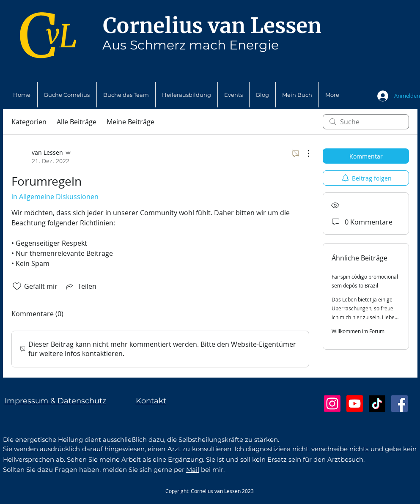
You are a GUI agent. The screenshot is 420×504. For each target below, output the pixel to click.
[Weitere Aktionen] (304, 153)
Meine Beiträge (130, 122)
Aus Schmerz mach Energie (191, 45)
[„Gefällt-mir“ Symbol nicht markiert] (17, 286)
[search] (366, 122)
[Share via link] (80, 286)
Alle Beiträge (77, 122)
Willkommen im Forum (358, 331)
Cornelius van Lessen (212, 26)
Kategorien (29, 122)
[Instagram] (332, 404)
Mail (193, 470)
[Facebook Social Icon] (399, 404)
